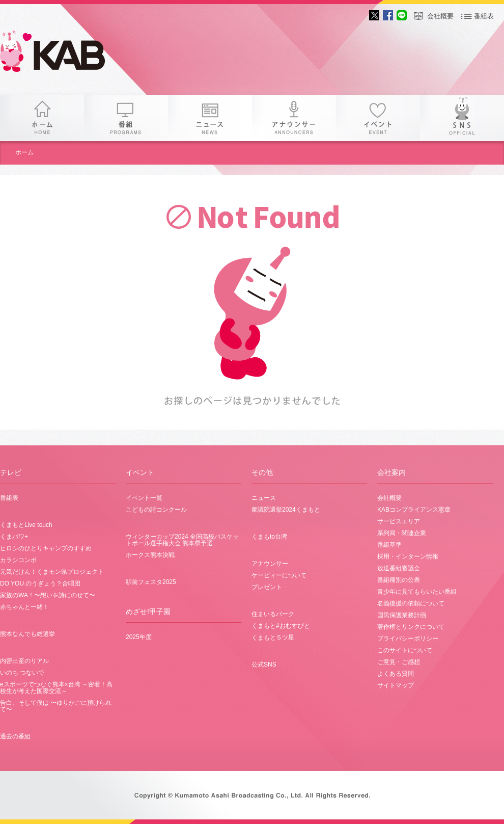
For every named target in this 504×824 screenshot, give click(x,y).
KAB (61, 54)
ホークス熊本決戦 (150, 555)
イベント (378, 118)
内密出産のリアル (24, 661)
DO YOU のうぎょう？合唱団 (40, 583)
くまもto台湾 (269, 537)
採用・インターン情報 (408, 556)
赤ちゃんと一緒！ (24, 607)
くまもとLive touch (26, 525)
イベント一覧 (144, 498)
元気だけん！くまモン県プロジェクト (52, 572)
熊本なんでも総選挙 (27, 634)
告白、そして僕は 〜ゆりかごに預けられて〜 (56, 706)
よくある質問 (396, 674)
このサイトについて (405, 650)
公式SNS (264, 664)
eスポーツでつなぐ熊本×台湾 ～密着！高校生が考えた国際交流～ (56, 688)
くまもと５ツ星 (273, 637)
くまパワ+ (14, 537)
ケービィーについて (279, 575)
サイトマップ (396, 685)
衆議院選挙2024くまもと (286, 510)
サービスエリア (399, 521)
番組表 (484, 16)
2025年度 (139, 637)
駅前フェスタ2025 (151, 582)
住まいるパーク (273, 614)
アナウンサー (294, 118)
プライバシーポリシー (408, 639)
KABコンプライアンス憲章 (414, 510)
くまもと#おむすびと (281, 626)
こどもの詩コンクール (156, 510)
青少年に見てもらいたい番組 (417, 592)
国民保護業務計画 (402, 615)
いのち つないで (22, 673)
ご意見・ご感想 (399, 662)
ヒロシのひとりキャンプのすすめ (46, 548)
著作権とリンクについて (411, 627)
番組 (126, 118)
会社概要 (440, 16)
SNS (462, 118)
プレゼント (267, 587)
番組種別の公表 (399, 580)
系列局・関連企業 (402, 533)
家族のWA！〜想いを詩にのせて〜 (48, 595)
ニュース (210, 118)
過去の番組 (15, 736)
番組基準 (389, 545)
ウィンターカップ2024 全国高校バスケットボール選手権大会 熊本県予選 (182, 540)
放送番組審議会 (399, 568)
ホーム (42, 118)
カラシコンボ (18, 560)
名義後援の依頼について (411, 603)
